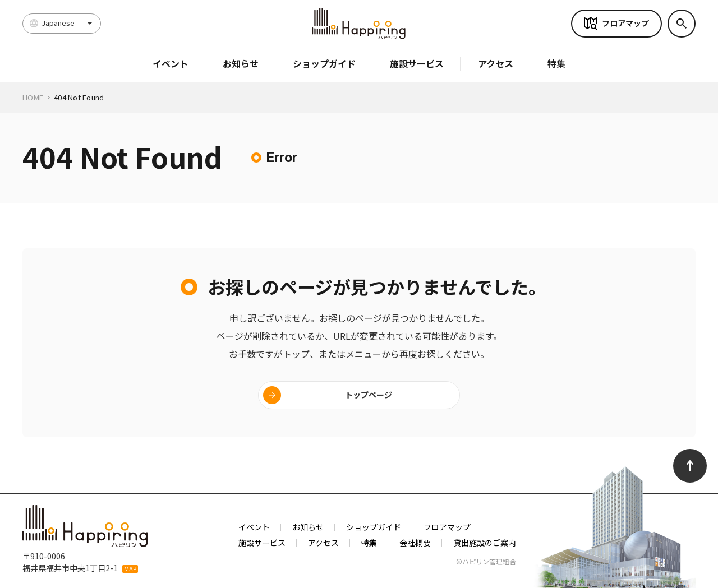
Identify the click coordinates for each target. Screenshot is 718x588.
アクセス (496, 63)
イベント (171, 63)
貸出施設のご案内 (485, 543)
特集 (556, 63)
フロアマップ (625, 23)
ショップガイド (324, 63)
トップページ (369, 395)
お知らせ (241, 63)
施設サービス (417, 63)
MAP (130, 569)
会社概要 (415, 543)
